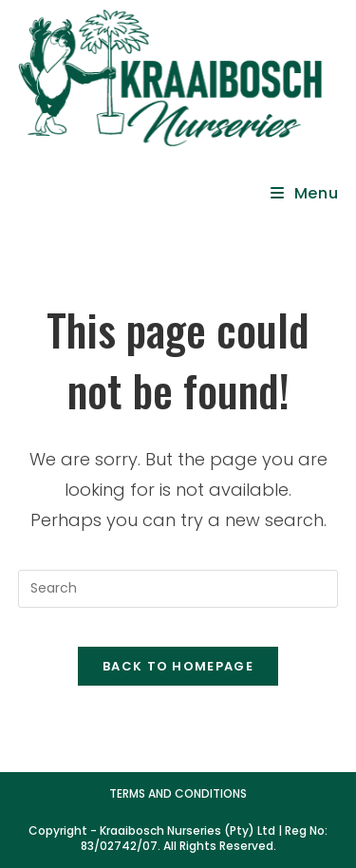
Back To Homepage (178, 666)
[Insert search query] (178, 589)
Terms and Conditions (178, 793)
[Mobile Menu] (305, 193)
